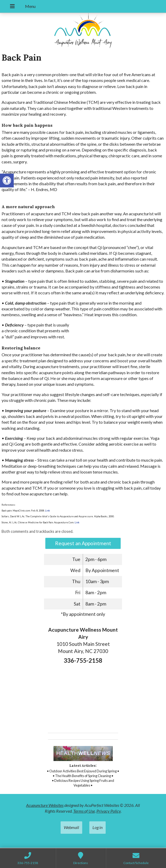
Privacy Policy (109, 811)
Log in (97, 827)
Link (47, 511)
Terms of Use (84, 811)
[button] (7, 181)
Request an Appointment (83, 543)
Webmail (71, 827)
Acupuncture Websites (45, 805)
